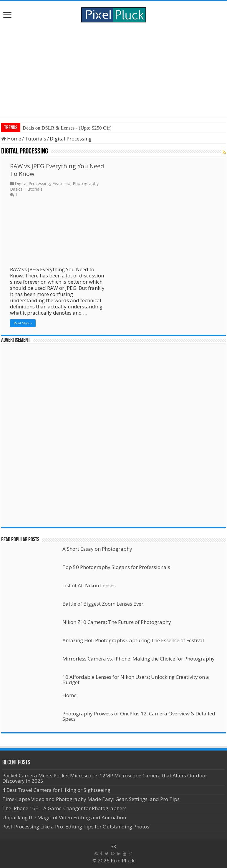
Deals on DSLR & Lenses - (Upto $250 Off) (67, 128)
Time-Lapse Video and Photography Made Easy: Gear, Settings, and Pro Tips (91, 799)
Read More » (23, 323)
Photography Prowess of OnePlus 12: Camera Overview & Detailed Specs (139, 716)
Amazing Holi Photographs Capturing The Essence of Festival (133, 640)
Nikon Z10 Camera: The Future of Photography (117, 622)
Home (11, 139)
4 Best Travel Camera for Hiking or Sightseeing (56, 790)
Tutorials (35, 139)
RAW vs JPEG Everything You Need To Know (57, 170)
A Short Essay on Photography (97, 549)
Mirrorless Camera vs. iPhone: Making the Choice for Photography (139, 659)
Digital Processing (32, 183)
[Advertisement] (113, 70)
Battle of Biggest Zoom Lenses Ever (103, 604)
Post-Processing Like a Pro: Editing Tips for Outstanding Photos (76, 827)
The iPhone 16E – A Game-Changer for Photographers (65, 808)
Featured (61, 183)
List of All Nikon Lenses (89, 585)
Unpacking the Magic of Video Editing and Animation (64, 817)
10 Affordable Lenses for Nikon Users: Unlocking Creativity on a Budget (136, 680)
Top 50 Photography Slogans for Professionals (116, 567)
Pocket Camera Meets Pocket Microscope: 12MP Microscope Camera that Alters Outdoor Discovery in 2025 (105, 778)
